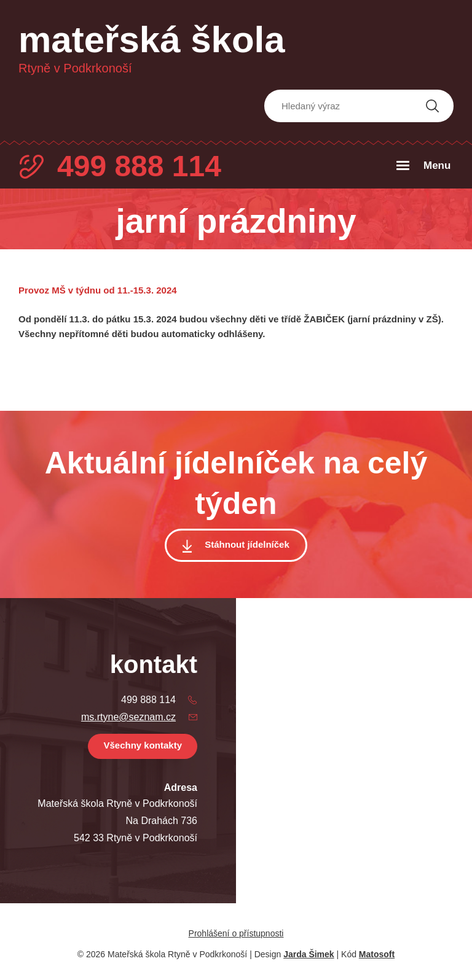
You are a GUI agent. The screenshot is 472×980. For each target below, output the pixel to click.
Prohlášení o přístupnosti (236, 933)
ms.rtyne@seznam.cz (128, 717)
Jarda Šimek (309, 954)
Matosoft (377, 954)
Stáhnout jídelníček (247, 544)
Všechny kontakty (143, 745)
